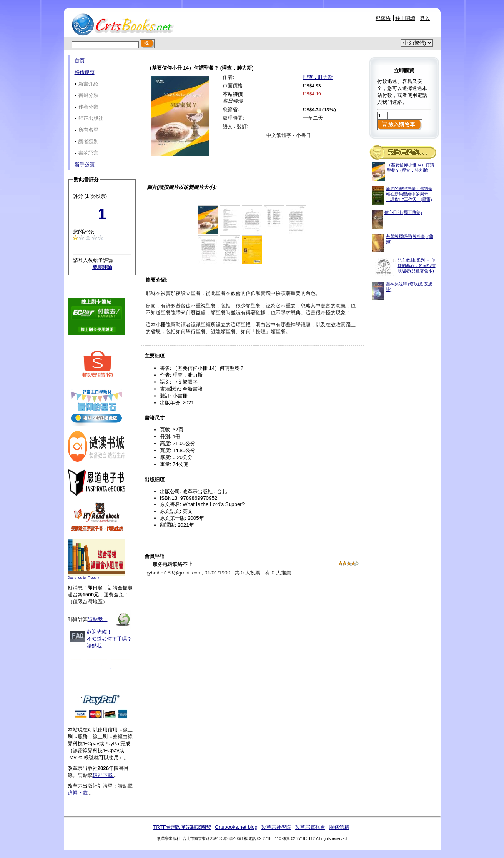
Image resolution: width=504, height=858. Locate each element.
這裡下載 (103, 775)
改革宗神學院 (276, 827)
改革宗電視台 (310, 827)
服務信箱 (339, 827)
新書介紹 (87, 84)
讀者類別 (87, 141)
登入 (425, 18)
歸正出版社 (89, 118)
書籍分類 (87, 95)
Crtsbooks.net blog (236, 827)
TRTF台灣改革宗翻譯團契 (182, 827)
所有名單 (87, 130)
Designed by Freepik (84, 578)
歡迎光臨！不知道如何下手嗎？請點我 (109, 639)
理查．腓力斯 (318, 77)
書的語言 (87, 153)
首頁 (80, 61)
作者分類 (87, 107)
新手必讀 (85, 164)
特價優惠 (85, 72)
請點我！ (98, 619)
